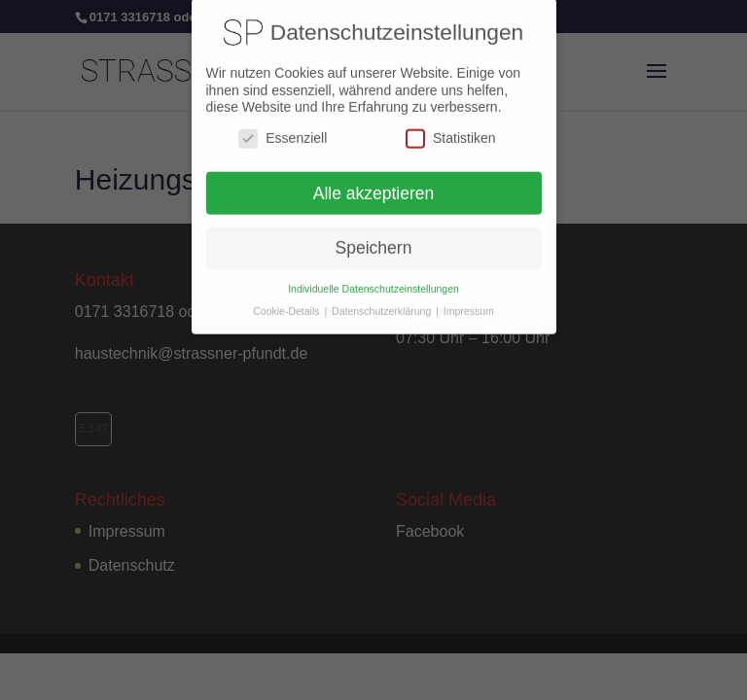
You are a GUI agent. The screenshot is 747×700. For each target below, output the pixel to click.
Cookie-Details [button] (287, 304)
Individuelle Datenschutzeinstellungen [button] (373, 282)
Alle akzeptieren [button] (374, 186)
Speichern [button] (374, 241)
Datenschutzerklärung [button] (383, 304)
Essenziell (283, 131)
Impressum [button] (469, 304)
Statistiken (451, 131)
